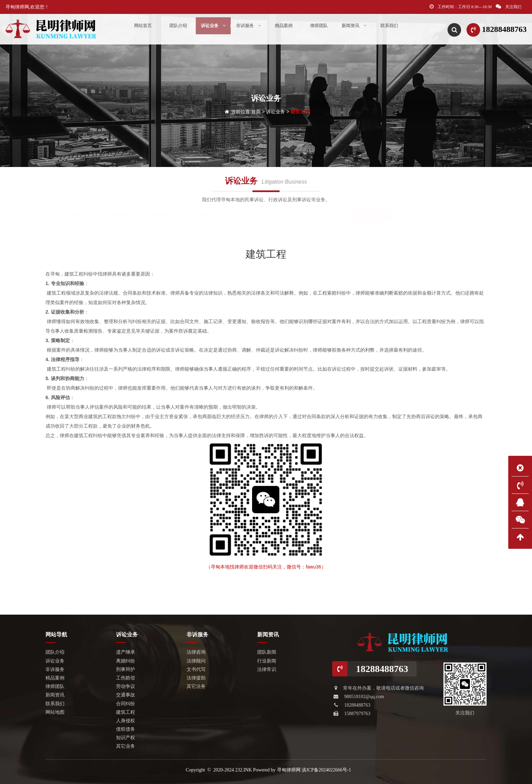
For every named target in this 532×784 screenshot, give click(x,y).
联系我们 (389, 29)
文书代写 (196, 669)
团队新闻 (267, 652)
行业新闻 (267, 661)
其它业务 (287, 229)
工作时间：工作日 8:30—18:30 (461, 7)
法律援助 (196, 678)
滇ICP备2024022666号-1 (326, 770)
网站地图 (55, 712)
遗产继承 (74, 215)
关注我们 (509, 7)
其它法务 (196, 686)
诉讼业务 (213, 29)
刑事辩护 (159, 215)
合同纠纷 (330, 215)
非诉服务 (249, 29)
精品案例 (284, 29)
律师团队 (319, 29)
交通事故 (287, 215)
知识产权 (245, 229)
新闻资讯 (354, 29)
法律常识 (267, 669)
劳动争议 (245, 215)
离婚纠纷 (117, 215)
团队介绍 (178, 29)
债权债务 (458, 215)
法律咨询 (196, 652)
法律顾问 (196, 661)
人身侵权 (415, 215)
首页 (256, 112)
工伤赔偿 (202, 215)
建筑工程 (300, 112)
